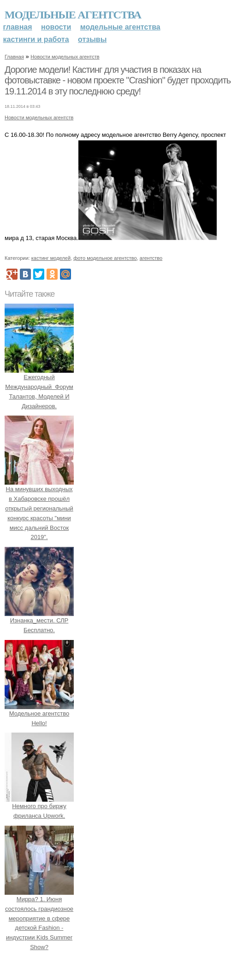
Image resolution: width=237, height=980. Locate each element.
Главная (18, 27)
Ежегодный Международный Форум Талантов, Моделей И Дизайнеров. (39, 387)
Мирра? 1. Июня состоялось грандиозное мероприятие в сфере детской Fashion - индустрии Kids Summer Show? (39, 918)
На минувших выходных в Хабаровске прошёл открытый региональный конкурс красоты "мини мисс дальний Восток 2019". (39, 509)
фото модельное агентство (105, 258)
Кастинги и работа (36, 39)
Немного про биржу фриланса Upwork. (39, 807)
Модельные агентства (73, 15)
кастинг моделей (51, 258)
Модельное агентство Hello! (39, 713)
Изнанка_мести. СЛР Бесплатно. (39, 620)
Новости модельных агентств (65, 57)
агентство (151, 258)
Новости (56, 27)
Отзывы (92, 39)
